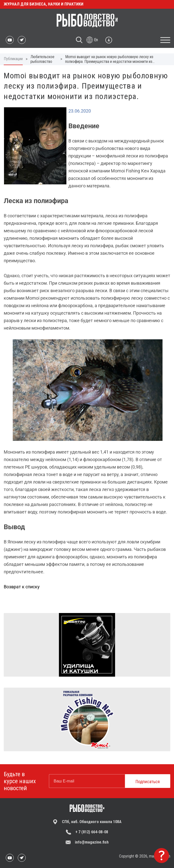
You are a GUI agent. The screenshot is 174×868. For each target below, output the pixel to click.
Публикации (13, 59)
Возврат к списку (22, 587)
